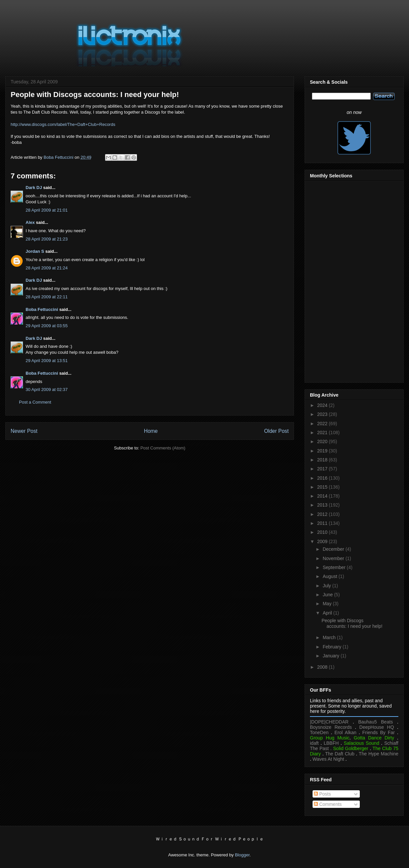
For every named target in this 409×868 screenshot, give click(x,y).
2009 (323, 541)
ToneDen (319, 732)
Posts (322, 794)
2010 (323, 532)
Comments (328, 804)
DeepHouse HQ (377, 727)
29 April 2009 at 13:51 (47, 361)
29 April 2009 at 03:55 (47, 326)
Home (151, 431)
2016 (323, 478)
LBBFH (331, 743)
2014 (323, 496)
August (330, 576)
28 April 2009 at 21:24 (47, 268)
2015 (323, 487)
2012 (323, 514)
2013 (323, 505)
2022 (323, 424)
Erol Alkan (345, 732)
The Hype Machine (379, 754)
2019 (323, 451)
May (328, 604)
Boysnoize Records (331, 727)
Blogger (242, 855)
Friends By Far (378, 732)
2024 (323, 405)
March (330, 637)
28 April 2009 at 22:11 (47, 297)
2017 (323, 469)
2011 (323, 523)
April (328, 613)
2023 (323, 414)
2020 (323, 441)
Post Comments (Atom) (163, 448)
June (328, 595)
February (333, 647)
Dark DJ (34, 188)
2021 (323, 433)
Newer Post (24, 431)
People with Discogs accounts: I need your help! (352, 623)
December (334, 549)
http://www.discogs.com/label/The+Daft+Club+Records (63, 124)
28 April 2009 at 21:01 (47, 210)
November (334, 558)
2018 (323, 460)
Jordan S (35, 251)
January (332, 656)
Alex (30, 222)
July (327, 586)
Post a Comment (35, 402)
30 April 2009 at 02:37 (47, 389)
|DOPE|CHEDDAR (329, 722)
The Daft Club (340, 754)
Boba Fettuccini (42, 309)
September (335, 567)
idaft (314, 743)
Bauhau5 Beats (375, 722)
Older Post (276, 431)
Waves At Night (328, 759)
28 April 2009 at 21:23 (47, 239)
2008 (323, 667)
